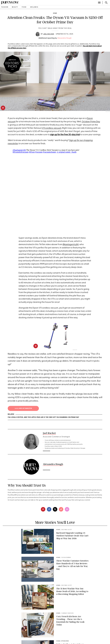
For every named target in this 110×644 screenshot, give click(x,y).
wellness (34, 7)
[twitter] (55, 509)
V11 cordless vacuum (52, 128)
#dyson (32, 152)
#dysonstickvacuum (21, 152)
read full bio (47, 451)
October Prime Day (91, 122)
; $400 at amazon (23, 409)
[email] (67, 509)
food (24, 7)
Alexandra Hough (64, 38)
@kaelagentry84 (19, 150)
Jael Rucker (49, 34)
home (55, 13)
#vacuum (39, 152)
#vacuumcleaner (50, 152)
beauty (15, 7)
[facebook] (49, 509)
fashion (5, 7)
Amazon (108, 112)
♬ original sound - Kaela (66, 152)
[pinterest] (3, 108)
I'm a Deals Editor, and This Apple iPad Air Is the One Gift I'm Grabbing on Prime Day (43, 417)
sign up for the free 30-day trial (65, 135)
